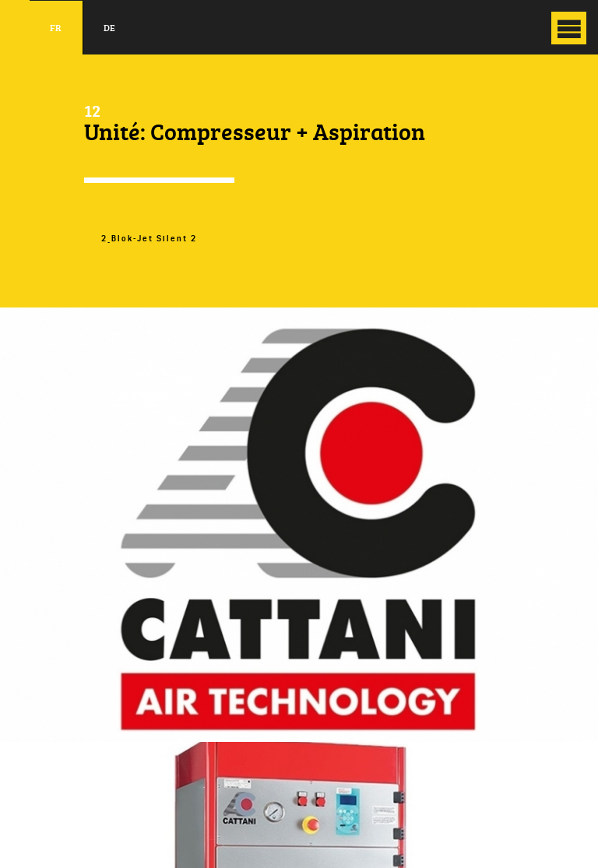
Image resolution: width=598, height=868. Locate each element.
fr (56, 28)
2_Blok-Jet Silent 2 (149, 239)
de (109, 28)
